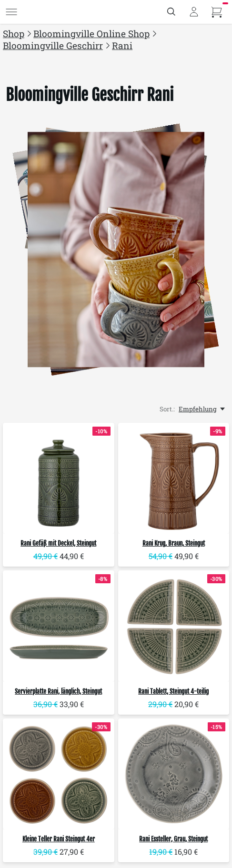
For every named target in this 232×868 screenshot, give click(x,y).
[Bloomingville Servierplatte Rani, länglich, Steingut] (59, 626)
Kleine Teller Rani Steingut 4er (59, 839)
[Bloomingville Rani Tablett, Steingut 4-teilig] (174, 626)
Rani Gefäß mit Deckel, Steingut (58, 543)
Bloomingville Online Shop (91, 34)
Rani (122, 45)
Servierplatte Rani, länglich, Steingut (58, 691)
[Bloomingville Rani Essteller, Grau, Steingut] (174, 774)
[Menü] (11, 12)
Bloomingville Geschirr (53, 45)
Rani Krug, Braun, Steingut (174, 543)
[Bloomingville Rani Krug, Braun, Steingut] (174, 479)
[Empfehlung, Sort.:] (202, 409)
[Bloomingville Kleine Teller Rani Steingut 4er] (59, 774)
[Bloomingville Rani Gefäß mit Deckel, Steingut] (59, 479)
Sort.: (167, 409)
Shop (14, 34)
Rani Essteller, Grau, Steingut (173, 839)
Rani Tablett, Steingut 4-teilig (173, 691)
